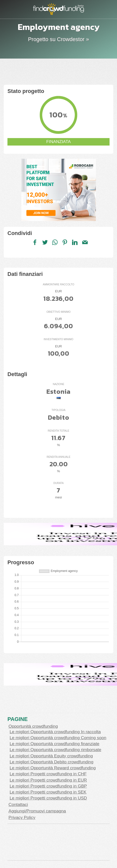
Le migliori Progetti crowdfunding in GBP (48, 786)
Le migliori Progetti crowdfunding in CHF (48, 774)
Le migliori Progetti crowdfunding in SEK (48, 792)
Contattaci (18, 804)
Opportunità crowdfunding (33, 726)
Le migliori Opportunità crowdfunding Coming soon (58, 738)
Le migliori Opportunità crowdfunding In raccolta (55, 732)
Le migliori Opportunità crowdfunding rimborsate (56, 750)
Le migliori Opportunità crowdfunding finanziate (55, 744)
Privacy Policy (22, 817)
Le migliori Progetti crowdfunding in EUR (48, 780)
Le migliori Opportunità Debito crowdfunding (52, 762)
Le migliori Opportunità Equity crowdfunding (51, 756)
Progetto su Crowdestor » (59, 39)
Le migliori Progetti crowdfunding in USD (48, 798)
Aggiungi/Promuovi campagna (37, 811)
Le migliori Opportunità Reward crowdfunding (53, 768)
